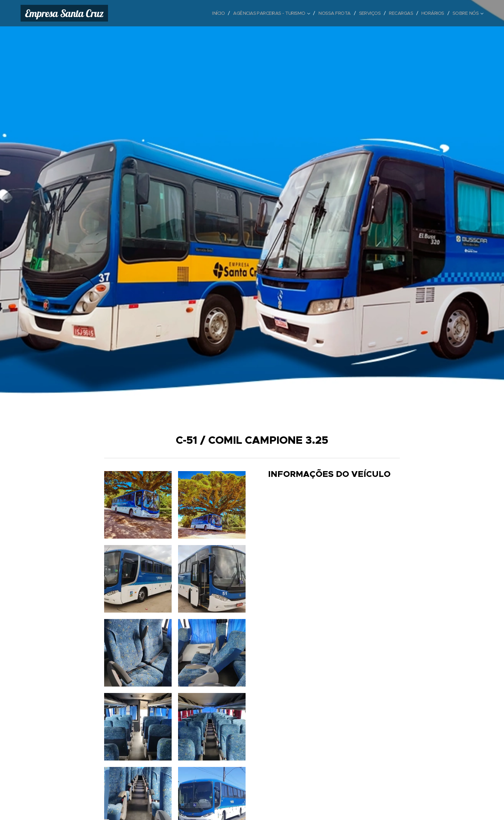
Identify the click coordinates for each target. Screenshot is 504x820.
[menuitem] (207, 13)
